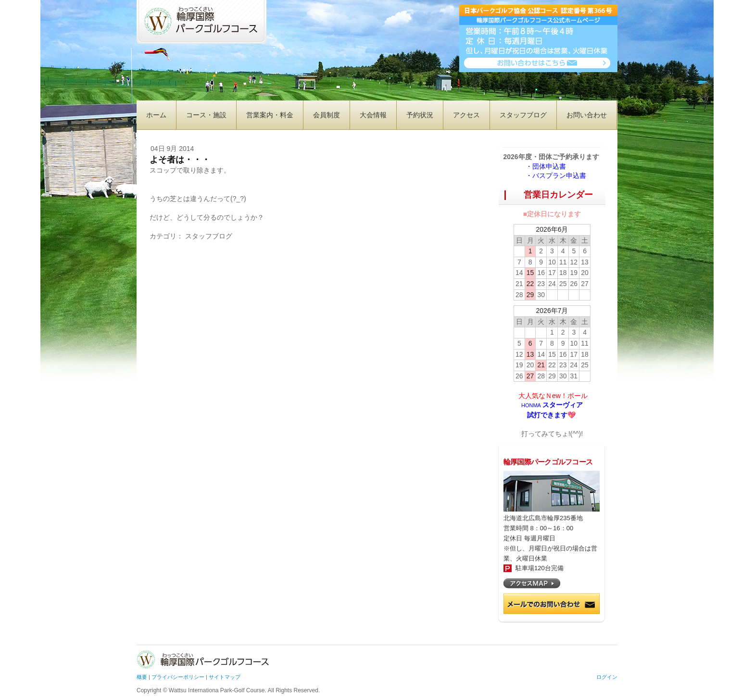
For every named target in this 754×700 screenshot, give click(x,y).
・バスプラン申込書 (556, 175)
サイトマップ (225, 677)
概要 (142, 677)
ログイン (607, 677)
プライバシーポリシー (178, 677)
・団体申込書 (549, 166)
